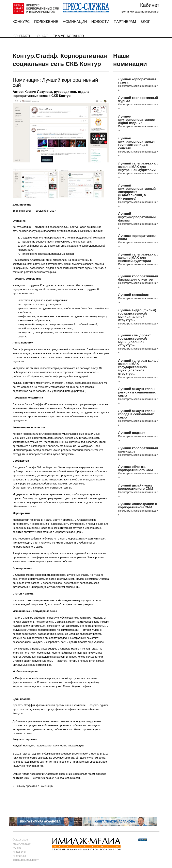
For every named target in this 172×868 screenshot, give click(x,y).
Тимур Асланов (68, 36)
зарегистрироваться (147, 12)
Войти (125, 12)
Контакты (23, 36)
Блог (145, 22)
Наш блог (20, 852)
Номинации (75, 22)
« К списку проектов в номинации (33, 786)
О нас (43, 36)
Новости (100, 22)
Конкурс (21, 23)
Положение (46, 22)
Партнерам (125, 22)
